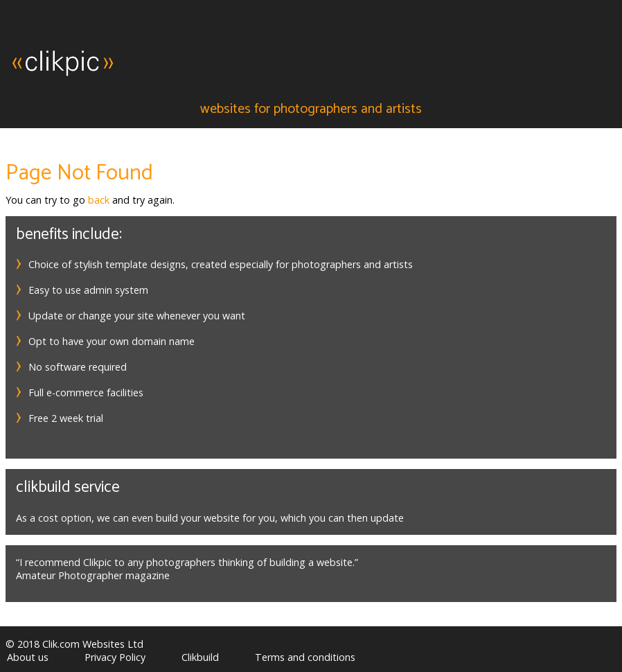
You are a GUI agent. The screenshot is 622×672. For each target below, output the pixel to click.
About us (28, 657)
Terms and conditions (305, 657)
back (99, 200)
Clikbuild (200, 657)
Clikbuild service (68, 487)
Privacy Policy (115, 657)
